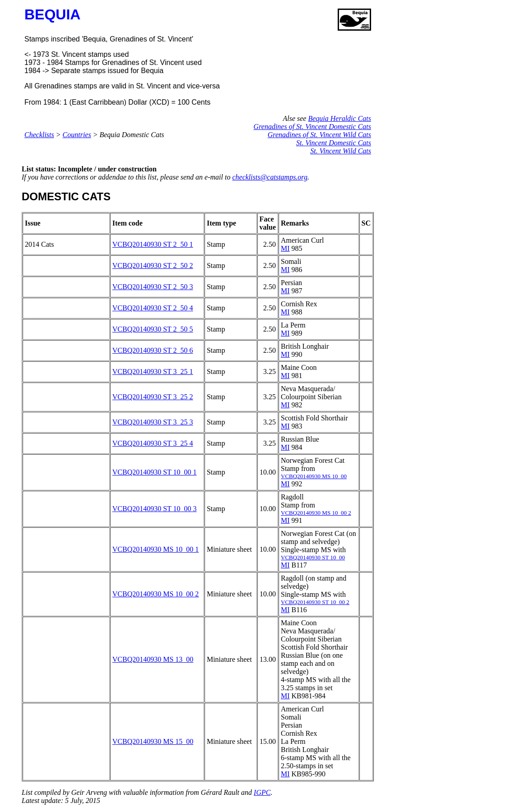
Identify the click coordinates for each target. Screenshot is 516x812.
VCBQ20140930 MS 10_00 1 (156, 549)
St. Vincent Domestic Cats (334, 143)
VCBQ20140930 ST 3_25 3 (153, 422)
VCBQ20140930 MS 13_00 (153, 659)
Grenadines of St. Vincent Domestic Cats (312, 127)
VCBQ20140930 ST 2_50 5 (153, 329)
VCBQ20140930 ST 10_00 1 (155, 472)
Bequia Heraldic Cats (339, 118)
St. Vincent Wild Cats (341, 151)
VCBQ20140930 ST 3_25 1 (153, 371)
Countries (77, 135)
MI (285, 248)
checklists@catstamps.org (270, 177)
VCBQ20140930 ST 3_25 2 (153, 397)
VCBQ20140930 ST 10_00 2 (315, 602)
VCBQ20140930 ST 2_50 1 (153, 244)
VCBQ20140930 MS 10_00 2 (316, 513)
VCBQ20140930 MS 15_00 (153, 741)
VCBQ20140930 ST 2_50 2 (153, 265)
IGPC (262, 792)
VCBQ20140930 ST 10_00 (313, 557)
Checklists (39, 135)
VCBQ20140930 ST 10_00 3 (155, 509)
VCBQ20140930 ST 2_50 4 (153, 308)
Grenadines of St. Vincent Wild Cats (319, 135)
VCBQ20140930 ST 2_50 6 (153, 350)
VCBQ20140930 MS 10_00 (314, 476)
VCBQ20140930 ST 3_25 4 (153, 443)
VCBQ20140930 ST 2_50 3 (153, 287)
